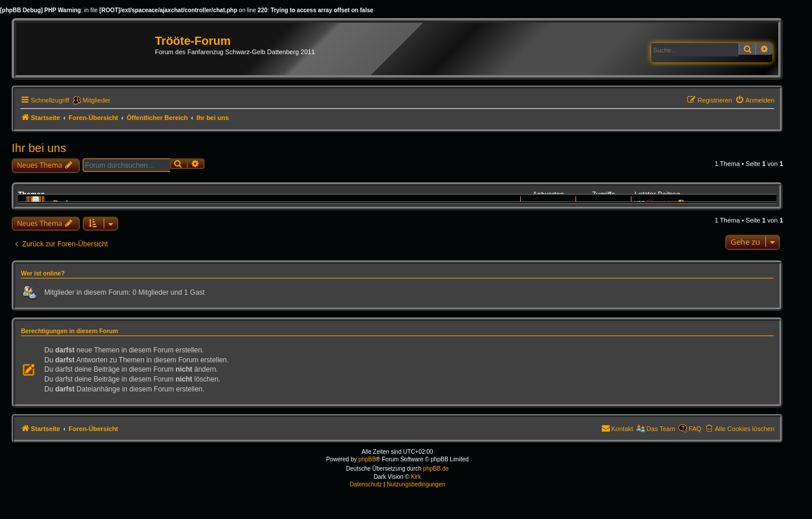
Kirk (416, 477)
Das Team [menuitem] (661, 429)
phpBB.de (436, 469)
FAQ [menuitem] (695, 429)
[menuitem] (755, 100)
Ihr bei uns (39, 148)
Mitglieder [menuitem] (97, 100)
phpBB (367, 459)
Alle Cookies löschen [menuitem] (744, 429)
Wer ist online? (43, 273)
